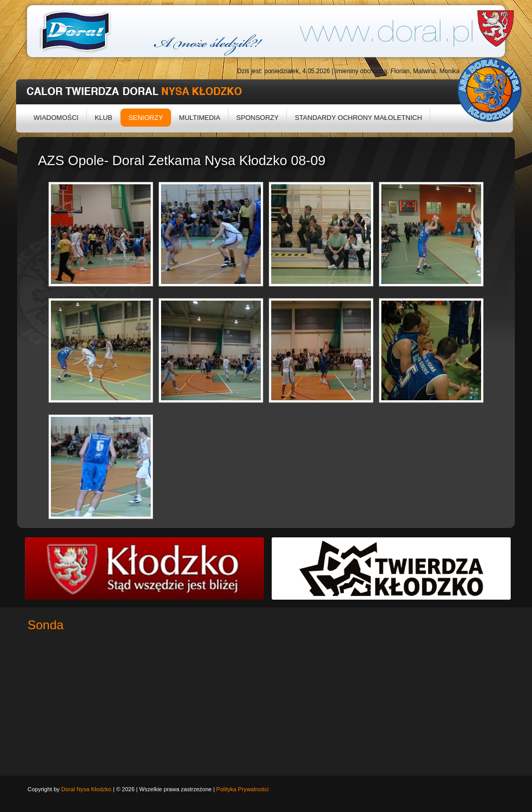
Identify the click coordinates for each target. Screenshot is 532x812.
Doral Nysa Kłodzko (87, 789)
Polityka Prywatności (242, 789)
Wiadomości (56, 118)
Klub (103, 118)
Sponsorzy (258, 118)
